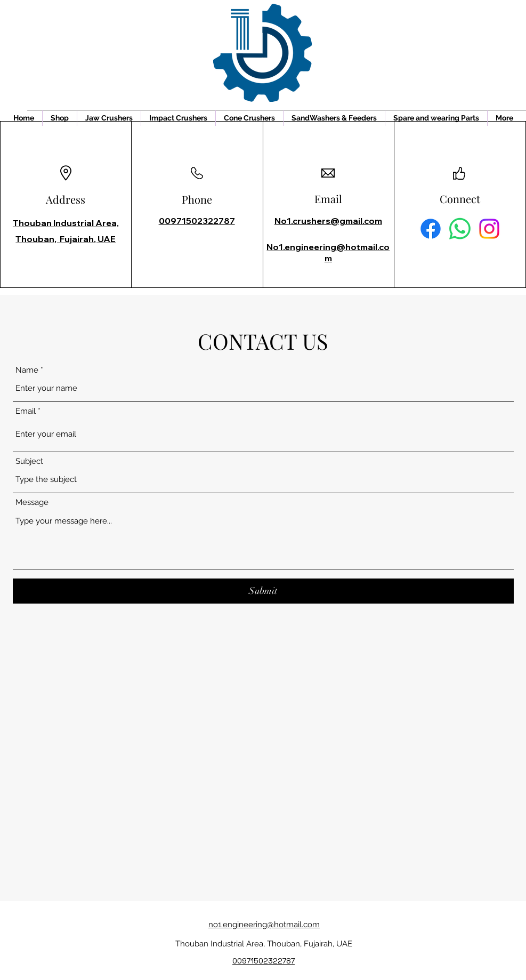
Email (26, 411)
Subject (29, 461)
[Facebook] (431, 229)
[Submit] (263, 591)
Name (27, 370)
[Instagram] (489, 229)
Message (32, 503)
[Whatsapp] (460, 229)
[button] (109, 118)
